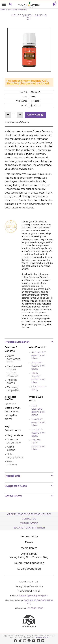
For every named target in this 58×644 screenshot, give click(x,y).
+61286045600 (35, 608)
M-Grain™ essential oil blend (38, 433)
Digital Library (29, 554)
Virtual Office (29, 523)
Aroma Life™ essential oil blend (39, 355)
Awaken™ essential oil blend (38, 366)
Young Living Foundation (29, 563)
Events (29, 542)
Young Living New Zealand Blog (29, 557)
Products (3, 10)
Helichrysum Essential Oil (17, 10)
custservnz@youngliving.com (33, 596)
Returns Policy (29, 537)
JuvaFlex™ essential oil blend (38, 422)
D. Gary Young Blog (29, 569)
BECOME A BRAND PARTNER (29, 528)
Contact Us (29, 519)
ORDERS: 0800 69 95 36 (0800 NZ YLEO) (29, 514)
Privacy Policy (42, 637)
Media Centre (29, 548)
